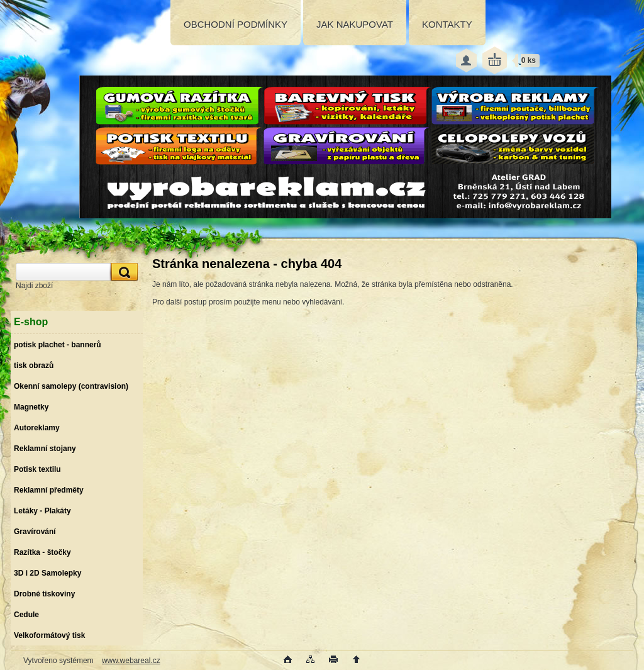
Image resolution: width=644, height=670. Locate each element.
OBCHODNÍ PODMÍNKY (236, 24)
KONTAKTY (447, 24)
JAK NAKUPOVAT (355, 24)
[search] (123, 272)
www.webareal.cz (131, 661)
